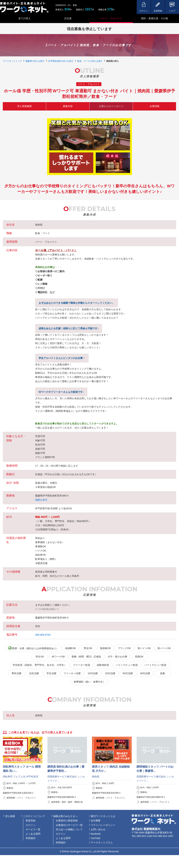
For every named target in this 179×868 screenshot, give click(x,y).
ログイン (31, 825)
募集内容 (68, 106)
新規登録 (31, 821)
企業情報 (155, 106)
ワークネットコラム (102, 843)
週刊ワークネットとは (103, 816)
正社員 (68, 18)
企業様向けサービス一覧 (69, 825)
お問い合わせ (98, 829)
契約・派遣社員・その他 (155, 18)
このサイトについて (34, 816)
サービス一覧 (33, 829)
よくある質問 (33, 834)
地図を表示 (41, 500)
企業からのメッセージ (111, 106)
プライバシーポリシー (103, 825)
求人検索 (10, 816)
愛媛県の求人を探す (35, 61)
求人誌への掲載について (69, 829)
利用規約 (31, 838)
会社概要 (96, 821)
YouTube (96, 838)
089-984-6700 (43, 635)
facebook (96, 834)
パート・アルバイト (111, 18)
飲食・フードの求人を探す (90, 61)
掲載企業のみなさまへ (65, 816)
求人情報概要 (24, 106)
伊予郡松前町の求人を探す (61, 61)
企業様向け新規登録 (67, 821)
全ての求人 (24, 18)
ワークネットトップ (12, 61)
